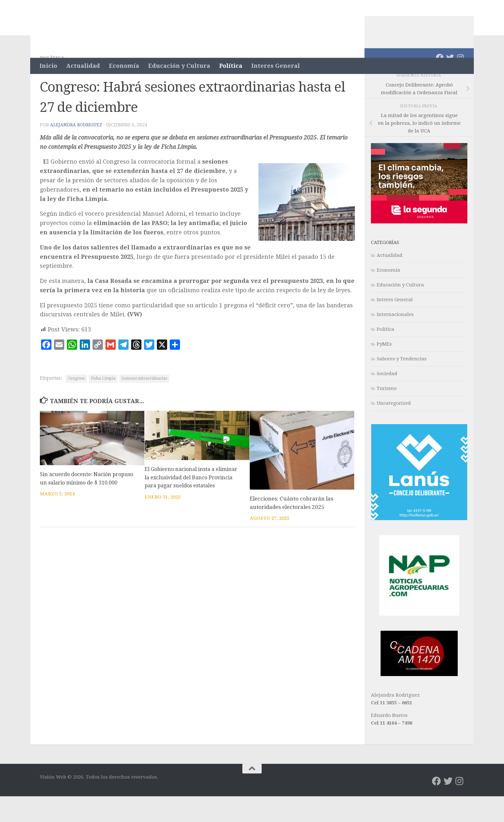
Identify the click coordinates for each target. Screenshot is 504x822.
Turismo (387, 414)
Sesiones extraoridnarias (144, 404)
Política (231, 66)
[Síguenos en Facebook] (440, 83)
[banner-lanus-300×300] (419, 544)
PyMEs (384, 370)
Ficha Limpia (103, 404)
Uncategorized (394, 429)
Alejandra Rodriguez (77, 150)
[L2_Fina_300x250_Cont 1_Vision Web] (419, 248)
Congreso (76, 404)
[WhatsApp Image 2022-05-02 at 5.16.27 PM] (419, 700)
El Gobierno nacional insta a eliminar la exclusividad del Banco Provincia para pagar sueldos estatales (193, 503)
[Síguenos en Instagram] (460, 83)
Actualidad (83, 66)
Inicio (48, 66)
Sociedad (387, 399)
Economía (124, 66)
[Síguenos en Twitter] (450, 83)
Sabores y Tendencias (402, 384)
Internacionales (395, 340)
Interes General (276, 66)
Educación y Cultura (179, 66)
